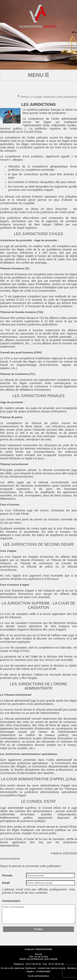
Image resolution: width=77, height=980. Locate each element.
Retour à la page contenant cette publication (47, 97)
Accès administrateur (38, 976)
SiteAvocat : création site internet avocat (45, 968)
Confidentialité (43, 971)
